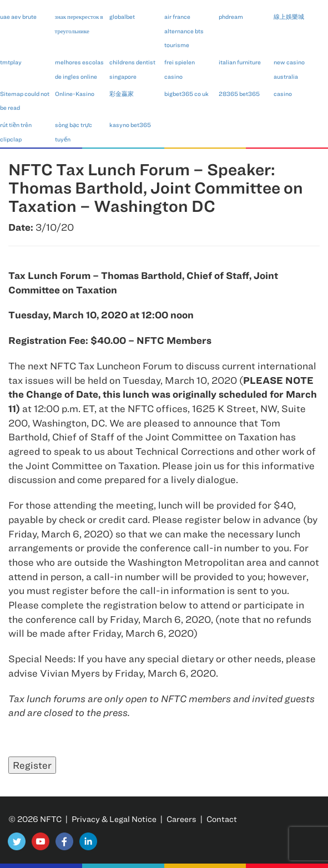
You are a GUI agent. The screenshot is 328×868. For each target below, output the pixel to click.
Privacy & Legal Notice (114, 819)
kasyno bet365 (130, 125)
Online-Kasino (75, 93)
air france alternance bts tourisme (184, 31)
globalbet (122, 16)
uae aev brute (18, 16)
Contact (222, 819)
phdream (231, 16)
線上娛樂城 (289, 16)
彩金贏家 (122, 93)
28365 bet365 (239, 93)
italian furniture (240, 62)
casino (283, 93)
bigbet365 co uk (186, 93)
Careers (181, 819)
